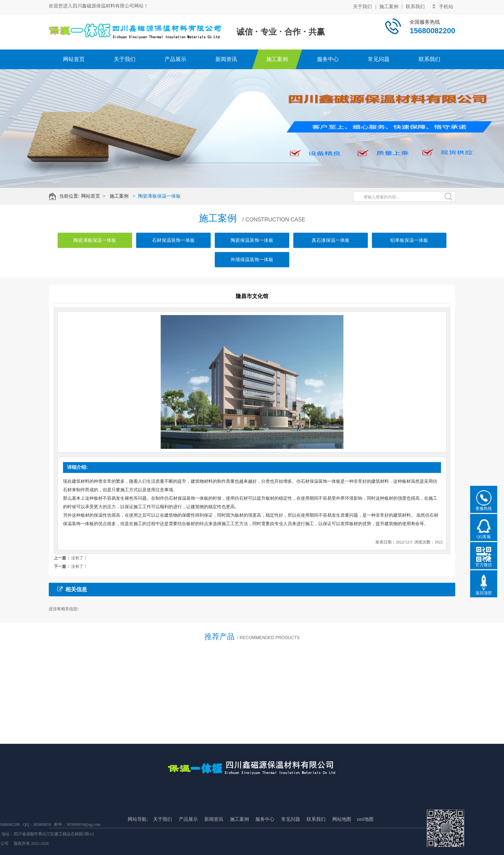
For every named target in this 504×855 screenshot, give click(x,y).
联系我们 (415, 6)
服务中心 (328, 59)
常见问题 (379, 59)
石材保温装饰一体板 (173, 250)
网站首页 (74, 59)
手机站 (443, 6)
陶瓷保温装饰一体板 (252, 250)
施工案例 (389, 6)
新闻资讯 (226, 59)
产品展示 (175, 59)
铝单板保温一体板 (409, 250)
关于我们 (362, 6)
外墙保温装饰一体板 (252, 270)
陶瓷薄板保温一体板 (166, 196)
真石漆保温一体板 (331, 250)
